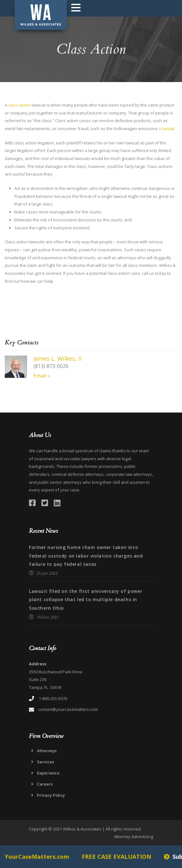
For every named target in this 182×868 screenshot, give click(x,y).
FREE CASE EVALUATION (116, 857)
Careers (45, 784)
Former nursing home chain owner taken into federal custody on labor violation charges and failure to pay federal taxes (86, 556)
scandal (166, 128)
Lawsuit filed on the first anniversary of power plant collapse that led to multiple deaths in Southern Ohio (86, 600)
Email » (42, 376)
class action (20, 105)
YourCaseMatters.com (37, 857)
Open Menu (76, 7)
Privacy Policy (51, 795)
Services (45, 762)
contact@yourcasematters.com (68, 709)
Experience (48, 773)
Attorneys (47, 751)
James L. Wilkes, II (57, 358)
